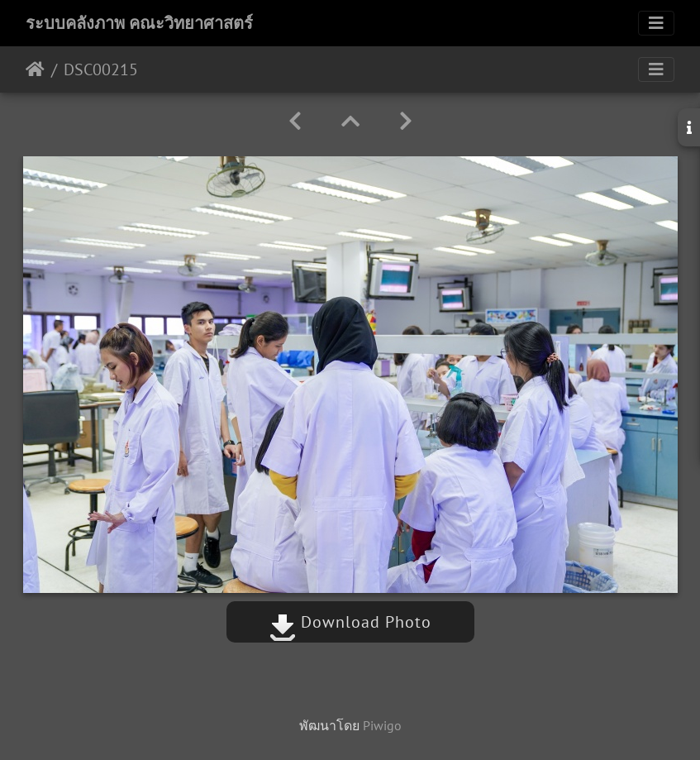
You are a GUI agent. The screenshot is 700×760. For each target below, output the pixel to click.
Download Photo (350, 622)
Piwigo (382, 725)
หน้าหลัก (35, 69)
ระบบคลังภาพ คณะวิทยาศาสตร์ (139, 23)
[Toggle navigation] (656, 23)
